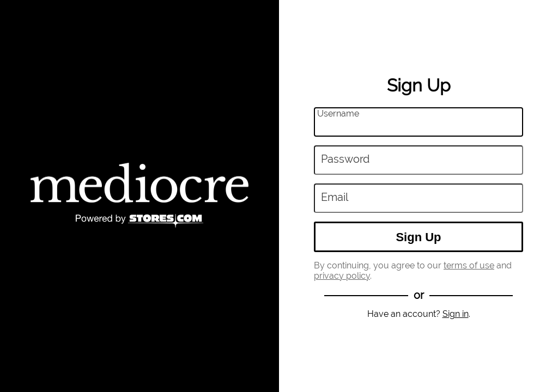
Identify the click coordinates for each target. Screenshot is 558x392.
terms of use (469, 265)
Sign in (456, 314)
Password (345, 159)
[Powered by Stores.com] (139, 222)
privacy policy (342, 276)
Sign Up (418, 237)
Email (335, 197)
